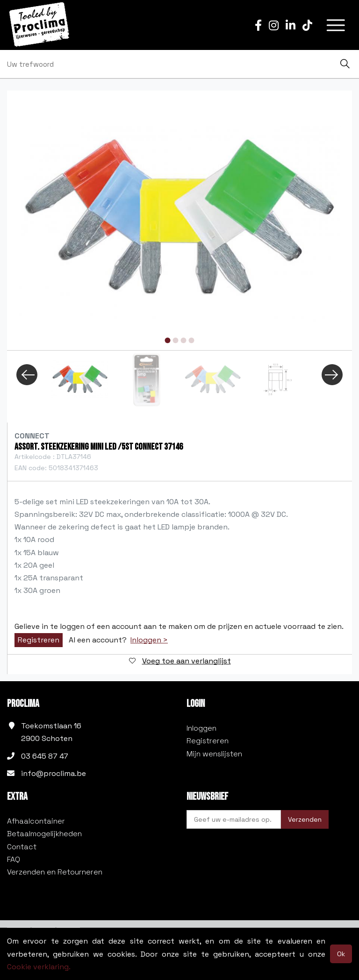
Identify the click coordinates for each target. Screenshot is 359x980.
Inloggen (201, 728)
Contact (22, 847)
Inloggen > (149, 640)
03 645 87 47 (45, 756)
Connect (32, 436)
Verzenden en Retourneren (55, 872)
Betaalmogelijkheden (44, 834)
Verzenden (305, 819)
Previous (27, 375)
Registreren (39, 640)
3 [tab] (184, 340)
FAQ (14, 859)
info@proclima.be (54, 773)
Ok (341, 954)
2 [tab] (176, 340)
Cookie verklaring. (39, 967)
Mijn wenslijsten (214, 754)
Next (332, 375)
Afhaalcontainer (36, 821)
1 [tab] (168, 340)
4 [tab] (192, 340)
